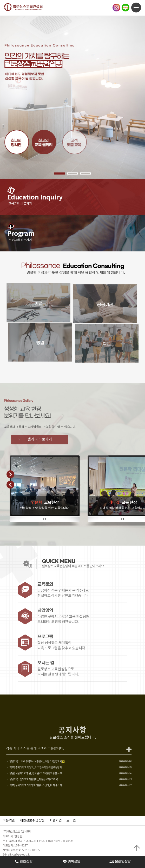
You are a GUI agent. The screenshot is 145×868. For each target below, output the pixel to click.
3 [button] (85, 173)
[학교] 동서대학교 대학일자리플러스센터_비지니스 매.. (30, 785)
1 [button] (60, 173)
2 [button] (72, 173)
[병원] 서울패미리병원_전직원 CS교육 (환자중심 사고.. (30, 773)
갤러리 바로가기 (45, 439)
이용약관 (9, 821)
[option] (72, 97)
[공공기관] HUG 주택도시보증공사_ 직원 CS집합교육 (31, 762)
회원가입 (56, 821)
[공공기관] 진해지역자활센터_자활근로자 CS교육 (27, 779)
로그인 (71, 821)
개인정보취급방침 (32, 821)
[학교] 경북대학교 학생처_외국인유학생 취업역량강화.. (30, 767)
